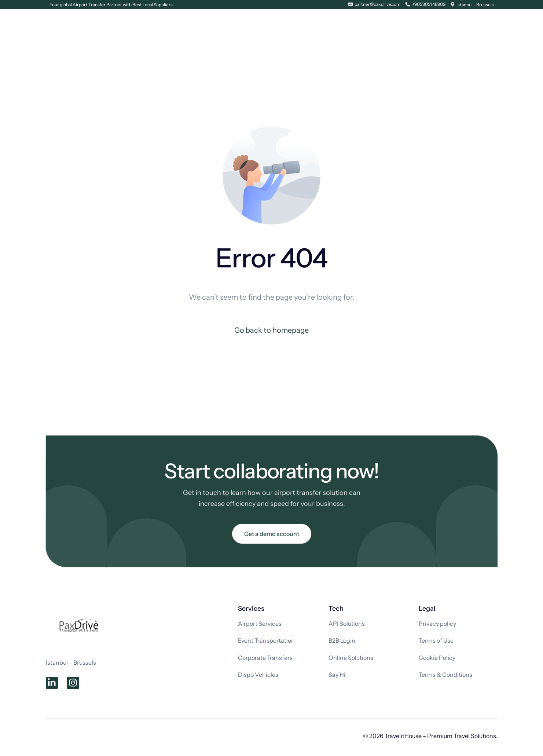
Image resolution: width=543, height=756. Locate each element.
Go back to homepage (271, 330)
